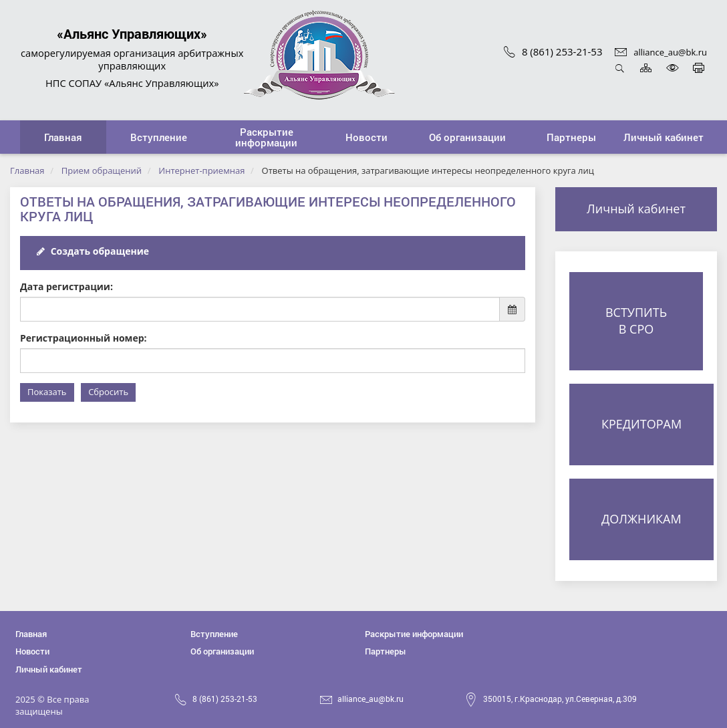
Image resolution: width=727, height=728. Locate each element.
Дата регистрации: (66, 286)
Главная (27, 170)
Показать (47, 392)
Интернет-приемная (201, 170)
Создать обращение (93, 251)
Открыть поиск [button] (620, 68)
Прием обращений (102, 170)
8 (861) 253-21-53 (553, 51)
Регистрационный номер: (84, 338)
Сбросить (108, 392)
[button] (159, 137)
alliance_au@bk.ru (661, 52)
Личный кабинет (636, 209)
